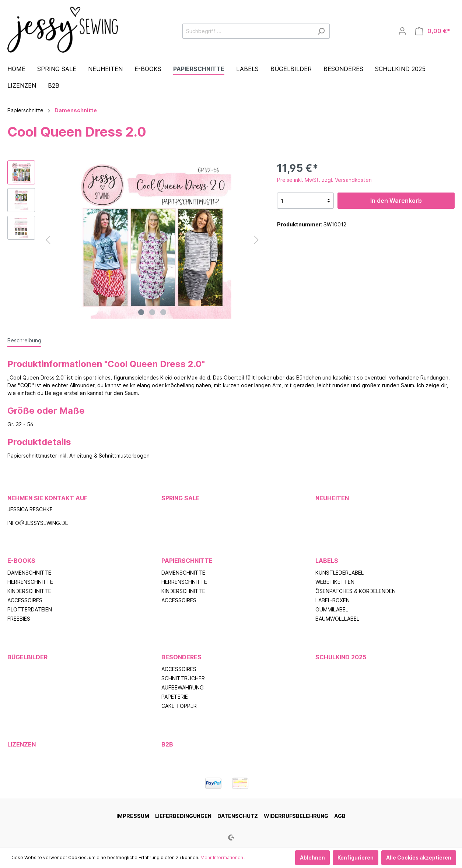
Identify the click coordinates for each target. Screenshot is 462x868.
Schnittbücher (183, 678)
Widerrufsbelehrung (296, 816)
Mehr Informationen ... (224, 858)
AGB (340, 816)
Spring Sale (181, 498)
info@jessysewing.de (38, 523)
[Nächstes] (256, 240)
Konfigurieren (356, 858)
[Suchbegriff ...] (248, 31)
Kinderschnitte (29, 591)
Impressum (133, 816)
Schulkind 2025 (341, 657)
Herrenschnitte (30, 582)
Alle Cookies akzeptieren (419, 858)
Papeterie (175, 697)
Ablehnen (312, 858)
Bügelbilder (27, 657)
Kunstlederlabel (339, 573)
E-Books (21, 561)
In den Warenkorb (396, 201)
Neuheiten (332, 498)
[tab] (24, 340)
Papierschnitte (187, 561)
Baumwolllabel (337, 619)
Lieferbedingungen (183, 816)
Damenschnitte (29, 573)
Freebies (19, 619)
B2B (167, 744)
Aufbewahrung (183, 687)
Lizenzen (22, 744)
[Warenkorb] (433, 31)
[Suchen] (321, 31)
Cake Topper (179, 706)
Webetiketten (335, 582)
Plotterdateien (30, 609)
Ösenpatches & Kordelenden (356, 591)
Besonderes (181, 657)
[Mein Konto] (402, 31)
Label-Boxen (332, 600)
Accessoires (25, 600)
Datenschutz (238, 816)
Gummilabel (332, 609)
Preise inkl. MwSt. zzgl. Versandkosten (324, 180)
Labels (327, 561)
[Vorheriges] (48, 240)
